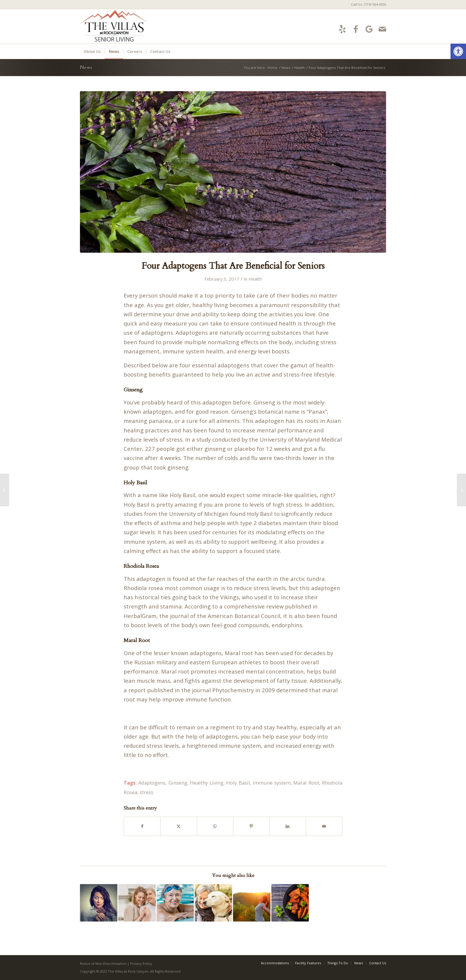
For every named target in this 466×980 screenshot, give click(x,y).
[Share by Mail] (324, 826)
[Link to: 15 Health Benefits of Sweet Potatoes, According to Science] (290, 903)
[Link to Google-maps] (369, 29)
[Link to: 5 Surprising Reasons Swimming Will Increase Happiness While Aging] (175, 903)
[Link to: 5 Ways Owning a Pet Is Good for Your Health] (213, 903)
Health (255, 279)
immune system (271, 783)
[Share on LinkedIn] (288, 826)
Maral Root (306, 783)
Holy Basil (238, 783)
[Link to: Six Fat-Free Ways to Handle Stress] (99, 903)
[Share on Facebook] (142, 826)
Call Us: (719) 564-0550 (369, 4)
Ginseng (178, 783)
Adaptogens (152, 783)
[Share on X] (178, 826)
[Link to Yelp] (342, 29)
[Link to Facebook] (356, 29)
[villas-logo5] (134, 26)
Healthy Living (207, 783)
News (86, 67)
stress (147, 792)
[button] (458, 51)
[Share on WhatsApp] (215, 826)
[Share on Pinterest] (251, 826)
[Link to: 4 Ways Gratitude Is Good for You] (137, 903)
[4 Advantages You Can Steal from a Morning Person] (461, 490)
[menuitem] (367, 4)
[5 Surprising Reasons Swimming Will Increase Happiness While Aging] (5, 490)
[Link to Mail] (382, 29)
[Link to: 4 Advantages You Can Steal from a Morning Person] (252, 903)
